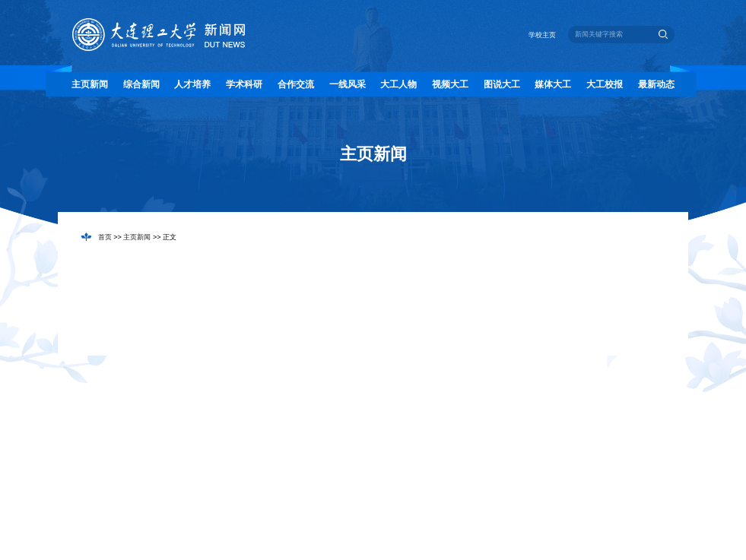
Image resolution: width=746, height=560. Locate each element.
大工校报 (605, 84)
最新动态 (656, 84)
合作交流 (296, 84)
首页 (105, 237)
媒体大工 (553, 84)
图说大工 (502, 84)
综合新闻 (141, 84)
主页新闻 (90, 84)
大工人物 (398, 84)
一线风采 (348, 84)
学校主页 (542, 35)
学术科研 (244, 84)
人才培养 (192, 84)
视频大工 (450, 84)
